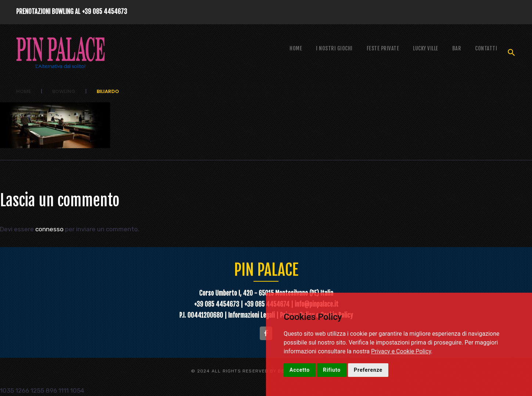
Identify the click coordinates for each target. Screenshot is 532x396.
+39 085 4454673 (105, 12)
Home (296, 48)
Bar (457, 48)
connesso (49, 229)
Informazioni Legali (252, 315)
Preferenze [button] (368, 370)
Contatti (486, 48)
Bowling (64, 91)
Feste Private (383, 48)
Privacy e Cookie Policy (401, 351)
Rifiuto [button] (332, 370)
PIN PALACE (266, 270)
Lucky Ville (426, 48)
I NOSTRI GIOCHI (334, 48)
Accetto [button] (300, 370)
